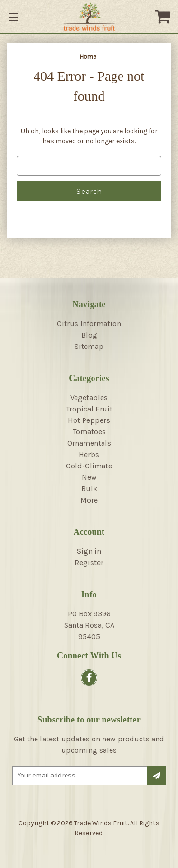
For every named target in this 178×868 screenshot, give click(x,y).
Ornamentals (89, 443)
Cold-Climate (89, 466)
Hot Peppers (89, 420)
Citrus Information (89, 324)
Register (89, 562)
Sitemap (89, 346)
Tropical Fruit (89, 409)
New (89, 477)
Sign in (89, 551)
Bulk (89, 489)
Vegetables (89, 397)
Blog (89, 335)
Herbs (89, 454)
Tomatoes (89, 432)
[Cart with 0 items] (164, 17)
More (89, 500)
